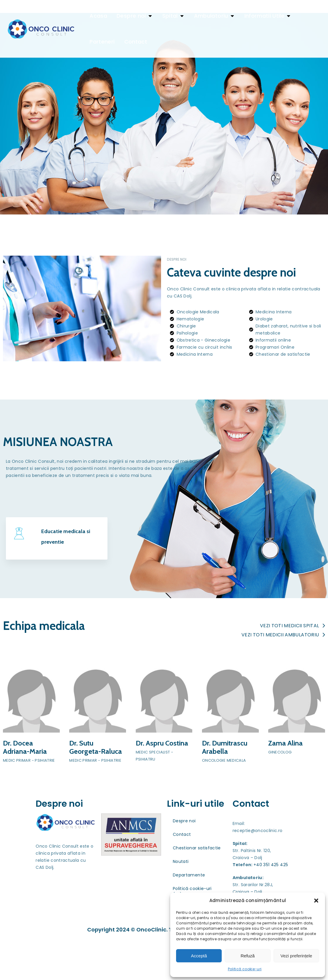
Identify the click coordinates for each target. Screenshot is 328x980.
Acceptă (199, 956)
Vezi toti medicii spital (293, 670)
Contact (182, 879)
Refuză (248, 956)
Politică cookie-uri (245, 969)
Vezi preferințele (296, 956)
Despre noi (184, 866)
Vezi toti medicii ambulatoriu (283, 679)
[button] (316, 901)
